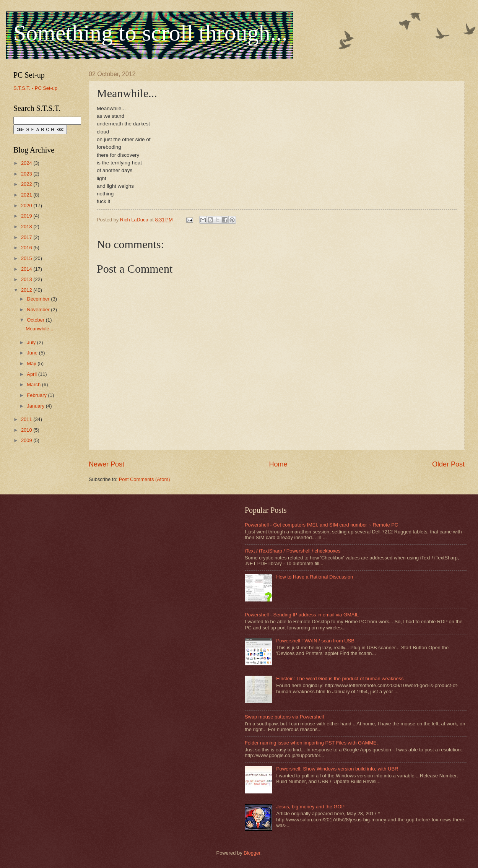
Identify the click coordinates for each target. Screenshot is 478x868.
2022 (27, 184)
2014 (27, 269)
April (32, 374)
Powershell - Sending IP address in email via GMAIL (302, 615)
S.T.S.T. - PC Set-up (35, 88)
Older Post (448, 464)
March (34, 384)
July (32, 342)
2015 (27, 258)
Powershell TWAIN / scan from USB (315, 641)
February (37, 395)
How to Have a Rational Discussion (315, 577)
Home (278, 464)
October (36, 320)
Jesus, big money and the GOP (310, 807)
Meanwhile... (39, 329)
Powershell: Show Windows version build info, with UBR (337, 769)
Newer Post (106, 464)
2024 (27, 163)
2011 (27, 419)
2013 (27, 279)
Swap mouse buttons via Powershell (284, 717)
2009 (27, 440)
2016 (27, 248)
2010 (27, 430)
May (32, 363)
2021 (27, 195)
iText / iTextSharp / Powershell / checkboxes (293, 551)
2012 (27, 290)
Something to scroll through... (150, 33)
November (39, 310)
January (36, 406)
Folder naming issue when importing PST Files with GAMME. (311, 743)
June (33, 353)
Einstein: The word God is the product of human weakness (340, 679)
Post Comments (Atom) (145, 479)
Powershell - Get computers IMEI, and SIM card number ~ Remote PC (321, 525)
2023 (27, 174)
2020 (27, 206)
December (39, 299)
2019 (27, 216)
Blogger (252, 853)
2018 (27, 227)
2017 (27, 237)
